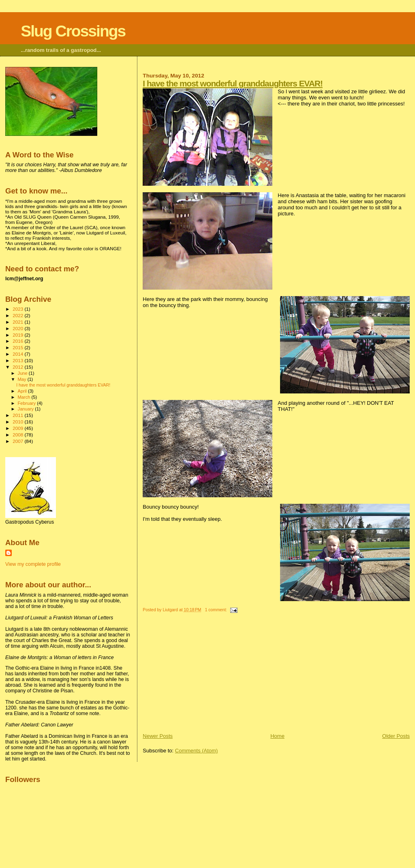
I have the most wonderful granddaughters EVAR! (233, 83)
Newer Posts (158, 736)
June (23, 373)
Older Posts (396, 736)
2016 (18, 341)
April (23, 391)
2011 (18, 415)
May (23, 379)
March (25, 397)
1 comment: (217, 610)
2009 (18, 428)
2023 (18, 309)
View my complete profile (33, 564)
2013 (18, 360)
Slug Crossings (73, 31)
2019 (18, 335)
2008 (18, 435)
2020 (18, 328)
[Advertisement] (203, 676)
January (27, 409)
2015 (18, 347)
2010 (18, 422)
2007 (18, 441)
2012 (18, 367)
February (28, 403)
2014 (18, 354)
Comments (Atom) (196, 751)
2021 (18, 322)
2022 (18, 315)
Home (277, 736)
